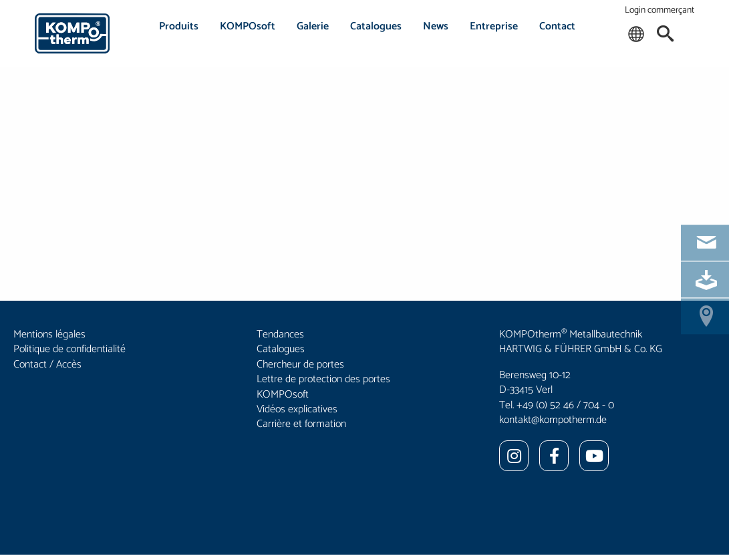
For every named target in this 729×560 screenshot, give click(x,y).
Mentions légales (49, 334)
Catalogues (376, 26)
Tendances (280, 334)
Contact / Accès (47, 365)
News (436, 26)
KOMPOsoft (248, 26)
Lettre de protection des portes (323, 379)
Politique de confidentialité (69, 349)
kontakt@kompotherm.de (553, 420)
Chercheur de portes (300, 365)
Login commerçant (660, 10)
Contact (557, 26)
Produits (179, 26)
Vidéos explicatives (297, 409)
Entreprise (494, 26)
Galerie (313, 26)
